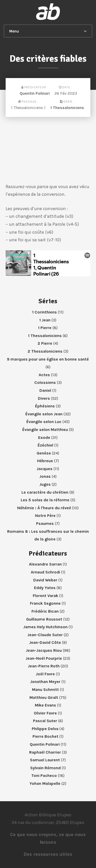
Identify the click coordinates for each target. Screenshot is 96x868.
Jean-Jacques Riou (44, 650)
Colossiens (45, 382)
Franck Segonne (45, 603)
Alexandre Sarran (45, 564)
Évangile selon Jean (44, 414)
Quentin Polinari (35, 93)
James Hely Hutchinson (45, 627)
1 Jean (45, 320)
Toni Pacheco (44, 775)
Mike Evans (45, 705)
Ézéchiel (45, 445)
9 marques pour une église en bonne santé (48, 359)
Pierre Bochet (45, 736)
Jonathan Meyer (45, 682)
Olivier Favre (45, 713)
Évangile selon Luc (44, 422)
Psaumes (45, 523)
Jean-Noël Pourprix (44, 658)
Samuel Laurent (45, 760)
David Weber (45, 580)
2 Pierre (45, 343)
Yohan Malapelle (45, 783)
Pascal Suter (45, 721)
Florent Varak (45, 596)
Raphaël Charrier (45, 752)
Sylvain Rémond (45, 768)
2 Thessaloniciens (45, 351)
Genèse (44, 453)
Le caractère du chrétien (45, 492)
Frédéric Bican (45, 611)
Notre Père (45, 516)
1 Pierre (45, 328)
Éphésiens (45, 406)
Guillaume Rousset (44, 619)
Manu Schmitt (45, 690)
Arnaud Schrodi (45, 572)
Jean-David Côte (45, 642)
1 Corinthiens (45, 312)
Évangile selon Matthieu (45, 430)
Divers (44, 398)
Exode (44, 437)
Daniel (45, 390)
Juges (45, 484)
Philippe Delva (45, 729)
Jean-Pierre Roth (44, 666)
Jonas (45, 476)
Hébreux (45, 461)
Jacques (45, 469)
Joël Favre (45, 674)
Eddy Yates (45, 588)
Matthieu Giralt (44, 697)
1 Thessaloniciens (67, 108)
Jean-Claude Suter (45, 635)
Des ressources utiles (48, 854)
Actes (44, 375)
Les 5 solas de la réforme (45, 500)
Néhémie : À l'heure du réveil (44, 508)
